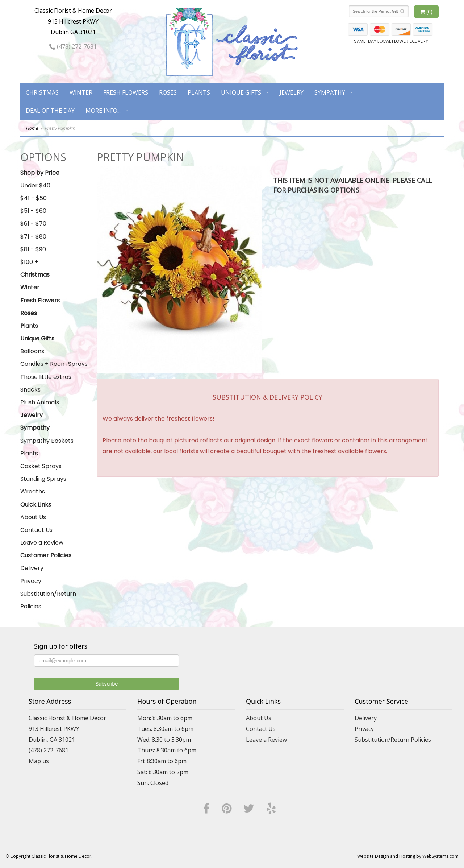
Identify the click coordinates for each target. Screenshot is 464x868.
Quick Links (36, 505)
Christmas (42, 92)
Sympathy (330, 92)
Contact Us (36, 530)
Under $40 (35, 185)
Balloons (32, 351)
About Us (33, 517)
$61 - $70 (33, 224)
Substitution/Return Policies (48, 600)
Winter (81, 92)
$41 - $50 (34, 198)
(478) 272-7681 (73, 46)
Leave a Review (42, 543)
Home (32, 128)
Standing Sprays (43, 479)
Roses (168, 92)
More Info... (103, 111)
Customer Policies (46, 555)
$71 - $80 (33, 237)
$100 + (29, 262)
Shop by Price (40, 173)
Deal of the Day (50, 111)
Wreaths (33, 491)
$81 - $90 (33, 249)
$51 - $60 (33, 211)
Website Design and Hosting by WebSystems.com (408, 856)
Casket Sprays (41, 466)
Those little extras (46, 377)
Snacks (30, 390)
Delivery (32, 568)
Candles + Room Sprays (54, 364)
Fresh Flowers (126, 92)
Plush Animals (40, 402)
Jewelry (292, 92)
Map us (39, 761)
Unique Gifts (241, 92)
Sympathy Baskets (47, 441)
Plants (199, 92)
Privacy (31, 581)
